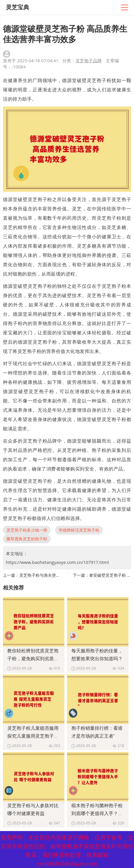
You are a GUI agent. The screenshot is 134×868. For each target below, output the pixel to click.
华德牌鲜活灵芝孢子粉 (79, 530)
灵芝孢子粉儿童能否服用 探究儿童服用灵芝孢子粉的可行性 (33, 736)
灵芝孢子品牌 (89, 61)
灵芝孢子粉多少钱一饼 (27, 530)
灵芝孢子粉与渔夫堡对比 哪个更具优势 (54, 575)
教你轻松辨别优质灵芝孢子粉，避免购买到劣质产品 (33, 658)
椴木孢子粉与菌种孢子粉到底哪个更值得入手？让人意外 (97, 813)
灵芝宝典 (17, 7)
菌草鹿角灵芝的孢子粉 (27, 539)
